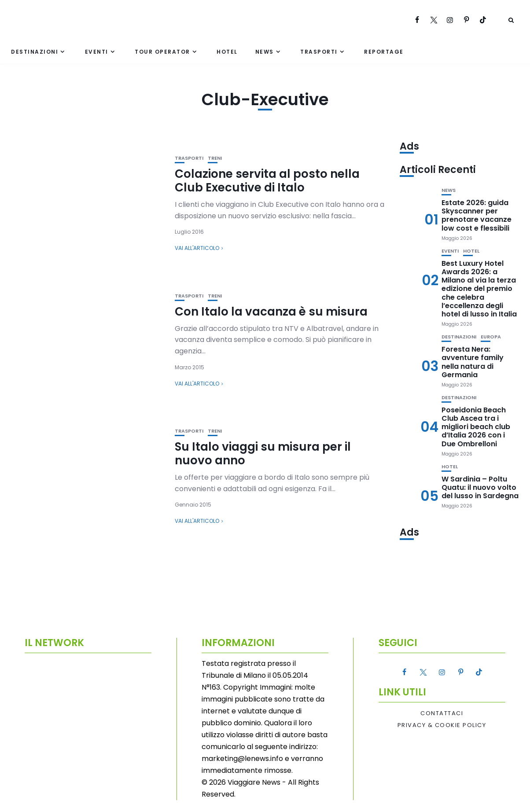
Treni (215, 158)
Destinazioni (35, 52)
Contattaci (442, 713)
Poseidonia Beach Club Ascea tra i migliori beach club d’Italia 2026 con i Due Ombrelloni (476, 427)
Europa (491, 337)
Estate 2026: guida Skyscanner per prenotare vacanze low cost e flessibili (477, 215)
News (265, 52)
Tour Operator (162, 52)
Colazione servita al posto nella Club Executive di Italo (267, 181)
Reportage (384, 52)
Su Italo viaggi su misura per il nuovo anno (263, 454)
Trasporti (319, 52)
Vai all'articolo (197, 248)
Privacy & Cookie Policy (442, 725)
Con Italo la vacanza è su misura (271, 312)
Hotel (227, 52)
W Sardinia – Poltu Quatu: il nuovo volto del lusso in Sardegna (480, 487)
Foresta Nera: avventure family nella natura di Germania (473, 362)
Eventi (97, 52)
